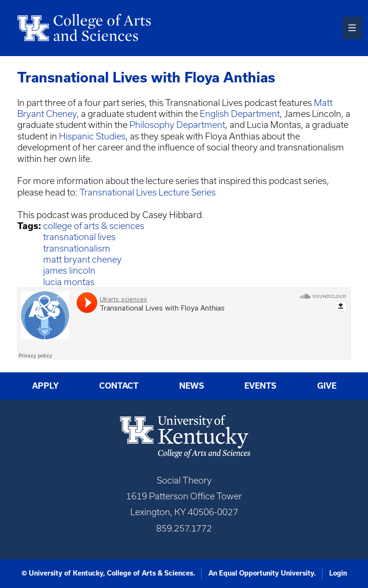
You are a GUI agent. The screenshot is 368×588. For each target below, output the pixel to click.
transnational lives (79, 237)
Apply (46, 386)
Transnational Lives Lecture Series (148, 192)
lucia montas (69, 282)
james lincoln (69, 271)
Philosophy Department (177, 125)
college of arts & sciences (94, 226)
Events (260, 386)
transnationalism (77, 248)
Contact (119, 386)
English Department (240, 114)
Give (327, 386)
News (192, 386)
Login (338, 573)
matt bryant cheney (82, 259)
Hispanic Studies (92, 136)
